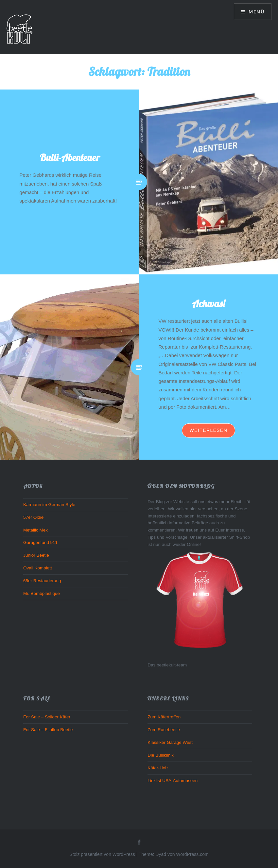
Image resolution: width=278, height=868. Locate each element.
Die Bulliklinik (161, 755)
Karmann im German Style (49, 505)
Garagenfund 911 (40, 542)
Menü (256, 12)
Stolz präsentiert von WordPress (102, 854)
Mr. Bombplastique (42, 593)
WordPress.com (192, 854)
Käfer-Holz (158, 768)
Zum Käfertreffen (164, 717)
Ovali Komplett (38, 568)
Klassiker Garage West (170, 742)
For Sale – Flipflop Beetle (48, 730)
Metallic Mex (35, 530)
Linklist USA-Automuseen (173, 781)
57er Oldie (33, 517)
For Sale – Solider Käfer (47, 717)
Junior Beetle (36, 555)
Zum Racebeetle (164, 730)
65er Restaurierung (42, 581)
